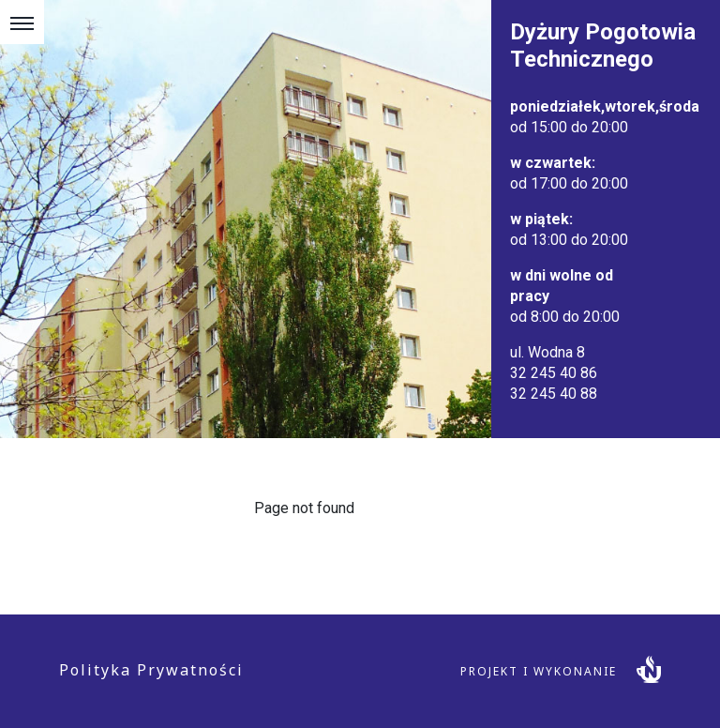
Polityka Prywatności (151, 670)
